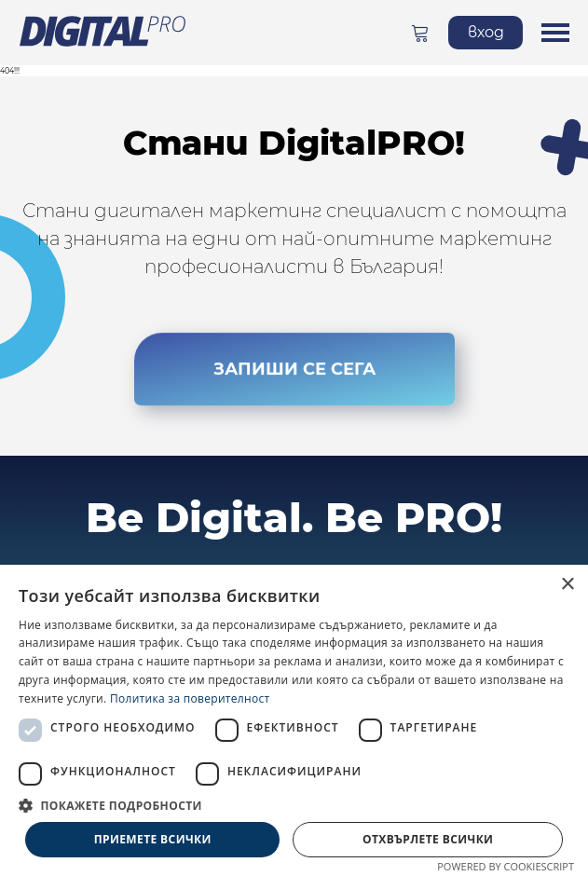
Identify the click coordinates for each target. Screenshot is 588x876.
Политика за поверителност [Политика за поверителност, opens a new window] (190, 698)
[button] (294, 805)
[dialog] (294, 720)
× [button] (567, 585)
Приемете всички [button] (153, 839)
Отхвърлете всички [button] (428, 839)
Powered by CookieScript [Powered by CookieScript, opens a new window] (506, 866)
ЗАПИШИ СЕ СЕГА (294, 381)
